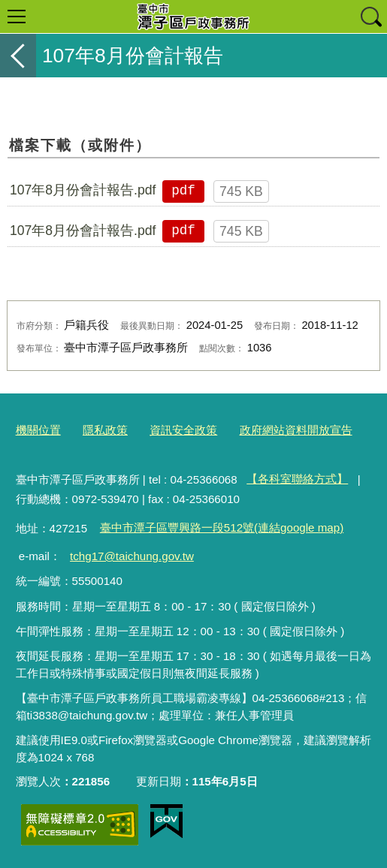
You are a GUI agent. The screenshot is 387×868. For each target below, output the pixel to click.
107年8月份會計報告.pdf (83, 190)
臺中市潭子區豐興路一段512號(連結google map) (222, 527)
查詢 (370, 17)
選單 (17, 17)
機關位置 (38, 430)
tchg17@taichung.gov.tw (132, 556)
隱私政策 (105, 430)
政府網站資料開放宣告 (296, 430)
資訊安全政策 (183, 430)
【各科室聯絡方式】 (297, 479)
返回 (18, 56)
